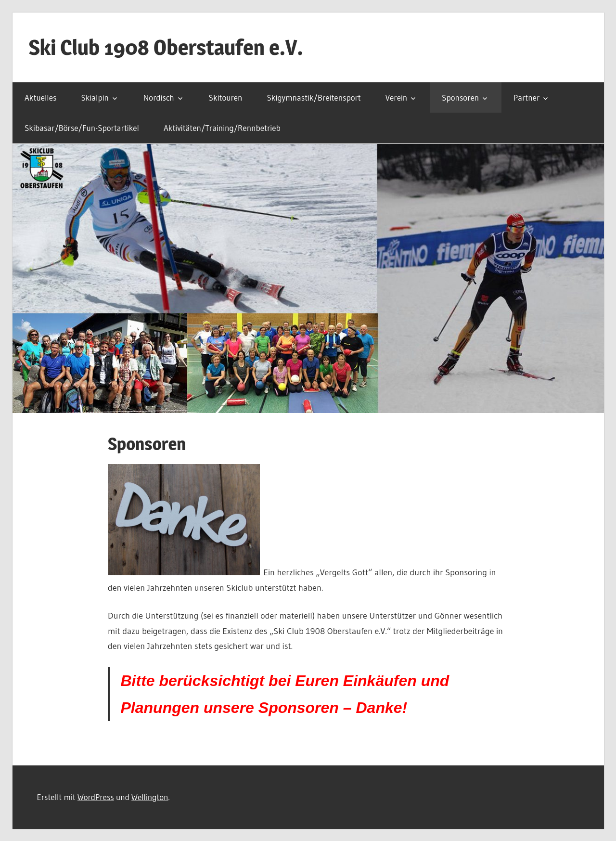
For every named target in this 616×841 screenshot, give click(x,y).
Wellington (150, 797)
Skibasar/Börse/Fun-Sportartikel (82, 128)
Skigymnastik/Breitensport (314, 97)
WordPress (96, 797)
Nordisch (159, 97)
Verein (397, 97)
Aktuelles (40, 97)
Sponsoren (460, 97)
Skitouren (226, 97)
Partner (526, 97)
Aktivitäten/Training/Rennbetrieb (222, 128)
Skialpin (95, 97)
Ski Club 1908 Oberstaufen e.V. (166, 47)
